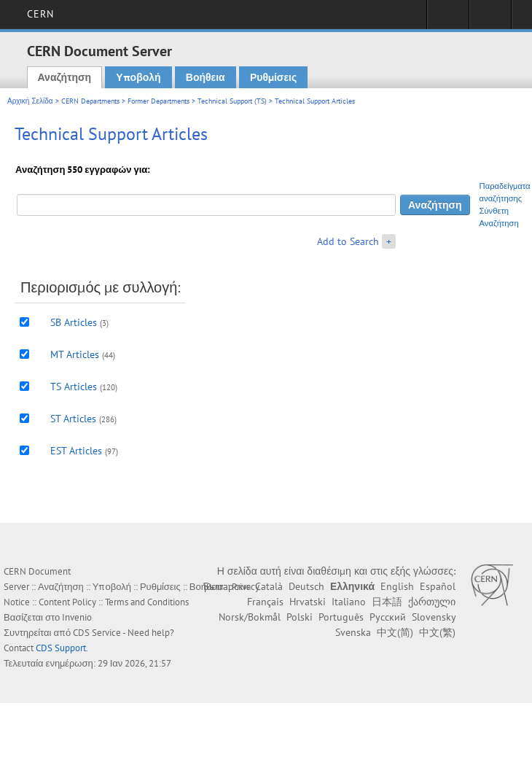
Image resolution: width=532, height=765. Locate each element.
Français (265, 602)
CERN (40, 14)
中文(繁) (437, 632)
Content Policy (67, 602)
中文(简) (395, 632)
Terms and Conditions (147, 602)
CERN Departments (90, 101)
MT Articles (75, 354)
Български (226, 586)
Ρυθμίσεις (273, 77)
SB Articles (74, 322)
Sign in (448, 19)
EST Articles (76, 451)
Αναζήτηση (65, 77)
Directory (490, 19)
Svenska (353, 632)
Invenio (77, 617)
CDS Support (61, 648)
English (397, 586)
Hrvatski (308, 602)
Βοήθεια (206, 77)
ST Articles (73, 419)
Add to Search (348, 241)
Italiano (349, 602)
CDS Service (97, 633)
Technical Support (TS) (232, 101)
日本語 (387, 602)
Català (269, 586)
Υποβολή (138, 77)
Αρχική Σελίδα (30, 101)
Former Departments (159, 101)
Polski (300, 617)
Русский (388, 617)
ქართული (432, 602)
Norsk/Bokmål (250, 617)
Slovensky (434, 617)
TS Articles (74, 387)
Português (341, 617)
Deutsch (306, 586)
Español (438, 586)
